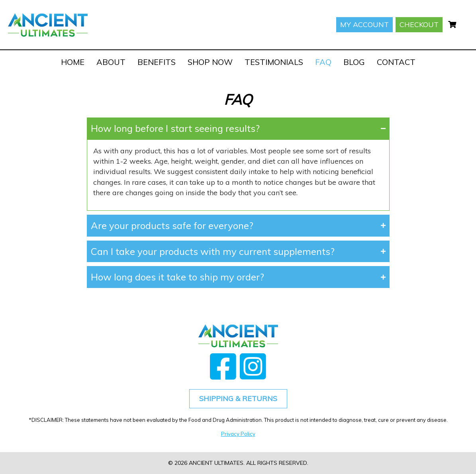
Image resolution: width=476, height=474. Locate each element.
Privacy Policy (238, 434)
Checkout (419, 24)
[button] (238, 128)
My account (364, 24)
